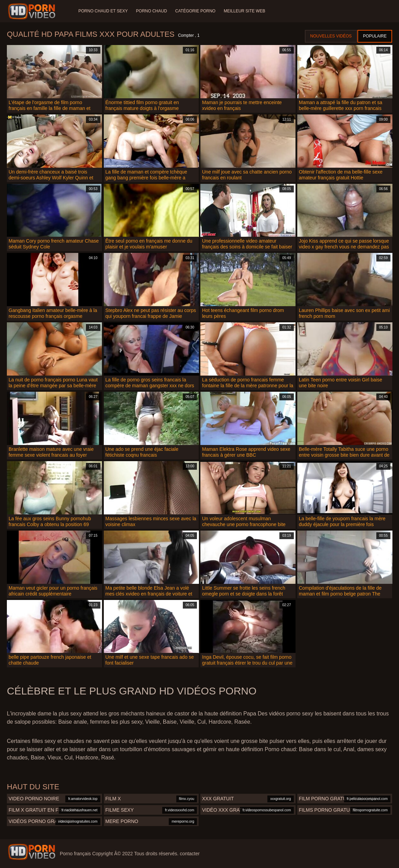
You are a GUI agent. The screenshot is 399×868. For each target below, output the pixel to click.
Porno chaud (152, 11)
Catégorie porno (195, 11)
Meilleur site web (245, 11)
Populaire (375, 36)
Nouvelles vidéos (331, 36)
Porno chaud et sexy (103, 11)
